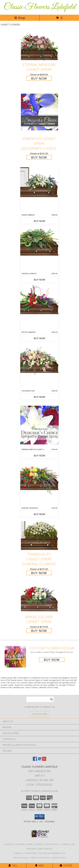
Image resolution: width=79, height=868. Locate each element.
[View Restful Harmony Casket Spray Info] (39, 299)
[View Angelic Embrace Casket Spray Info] (39, 182)
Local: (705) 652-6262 (39, 785)
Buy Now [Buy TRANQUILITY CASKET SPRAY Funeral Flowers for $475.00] (39, 573)
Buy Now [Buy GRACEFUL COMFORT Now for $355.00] (39, 280)
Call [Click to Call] (13, 866)
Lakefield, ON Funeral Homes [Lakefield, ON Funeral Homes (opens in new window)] (19, 844)
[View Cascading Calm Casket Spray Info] (39, 360)
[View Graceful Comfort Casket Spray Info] (39, 241)
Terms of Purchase (40, 858)
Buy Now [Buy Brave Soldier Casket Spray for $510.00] (39, 631)
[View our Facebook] (35, 760)
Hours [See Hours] (66, 866)
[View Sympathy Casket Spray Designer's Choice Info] (39, 112)
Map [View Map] (39, 866)
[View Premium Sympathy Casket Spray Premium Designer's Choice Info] (39, 425)
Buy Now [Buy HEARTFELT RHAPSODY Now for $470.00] (39, 514)
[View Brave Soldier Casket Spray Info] (39, 598)
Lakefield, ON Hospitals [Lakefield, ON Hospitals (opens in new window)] (48, 844)
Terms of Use (59, 858)
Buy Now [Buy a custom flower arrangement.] (52, 660)
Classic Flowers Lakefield (40, 7)
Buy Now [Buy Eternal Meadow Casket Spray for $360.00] (39, 78)
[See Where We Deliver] (39, 714)
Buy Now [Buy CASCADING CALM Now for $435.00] (39, 397)
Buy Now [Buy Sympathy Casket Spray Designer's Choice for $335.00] (39, 157)
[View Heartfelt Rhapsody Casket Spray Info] (39, 478)
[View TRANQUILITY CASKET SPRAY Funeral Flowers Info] (39, 536)
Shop (20, 18)
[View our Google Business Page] (39, 760)
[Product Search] (40, 699)
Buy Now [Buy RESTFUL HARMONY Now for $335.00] (39, 338)
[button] (40, 817)
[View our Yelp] (44, 760)
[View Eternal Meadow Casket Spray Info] (39, 46)
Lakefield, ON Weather (25, 853)
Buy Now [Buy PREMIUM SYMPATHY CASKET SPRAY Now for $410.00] (39, 456)
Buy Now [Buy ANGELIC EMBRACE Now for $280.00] (39, 221)
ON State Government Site (52, 853)
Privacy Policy (21, 858)
